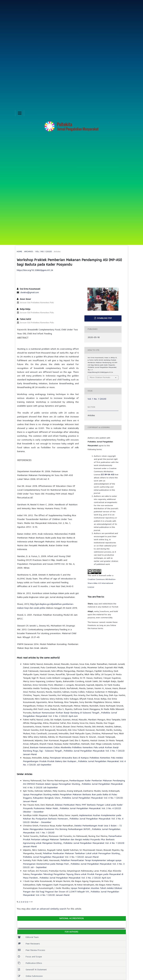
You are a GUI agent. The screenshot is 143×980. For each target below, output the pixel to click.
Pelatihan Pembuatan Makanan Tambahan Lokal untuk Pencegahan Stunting (82, 854)
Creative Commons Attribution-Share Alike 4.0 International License (102, 583)
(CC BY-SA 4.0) (108, 475)
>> (32, 902)
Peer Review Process (32, 950)
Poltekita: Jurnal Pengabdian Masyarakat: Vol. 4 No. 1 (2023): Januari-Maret (73, 800)
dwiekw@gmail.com (30, 293)
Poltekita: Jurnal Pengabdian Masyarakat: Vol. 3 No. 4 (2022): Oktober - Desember (72, 810)
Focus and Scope (30, 957)
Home (19, 252)
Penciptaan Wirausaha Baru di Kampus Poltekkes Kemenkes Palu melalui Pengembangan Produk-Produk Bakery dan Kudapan (73, 760)
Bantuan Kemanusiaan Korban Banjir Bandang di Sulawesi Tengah (66, 713)
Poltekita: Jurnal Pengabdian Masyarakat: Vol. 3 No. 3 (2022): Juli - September (74, 866)
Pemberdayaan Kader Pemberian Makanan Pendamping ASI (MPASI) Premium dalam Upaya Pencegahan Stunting (74, 783)
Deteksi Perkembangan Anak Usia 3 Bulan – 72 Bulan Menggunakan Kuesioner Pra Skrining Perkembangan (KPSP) (72, 828)
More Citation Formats (100, 378)
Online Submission (30, 976)
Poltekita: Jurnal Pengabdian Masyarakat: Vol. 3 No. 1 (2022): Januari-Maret (74, 753)
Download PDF (104, 318)
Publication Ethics (30, 963)
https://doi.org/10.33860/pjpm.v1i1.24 (35, 270)
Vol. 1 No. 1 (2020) (44, 252)
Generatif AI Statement (32, 970)
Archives (29, 252)
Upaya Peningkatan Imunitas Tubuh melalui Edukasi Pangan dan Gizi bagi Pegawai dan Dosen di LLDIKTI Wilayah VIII (73, 890)
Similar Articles (25, 774)
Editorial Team (28, 937)
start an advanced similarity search (49, 909)
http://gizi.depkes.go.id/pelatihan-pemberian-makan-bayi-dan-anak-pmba (46, 606)
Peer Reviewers (29, 944)
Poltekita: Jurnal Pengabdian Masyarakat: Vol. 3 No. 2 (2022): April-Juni (70, 715)
